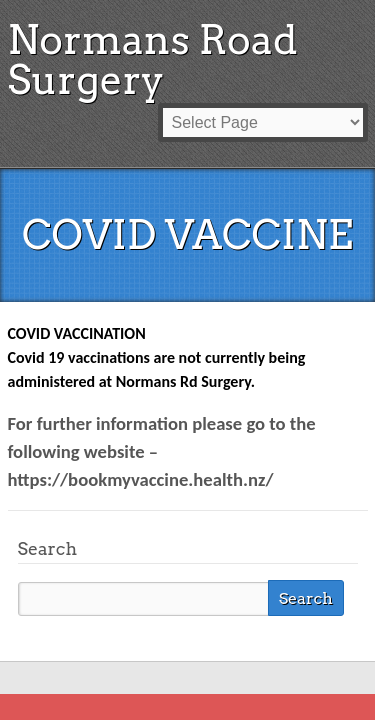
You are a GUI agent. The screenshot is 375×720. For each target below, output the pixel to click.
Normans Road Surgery (153, 60)
